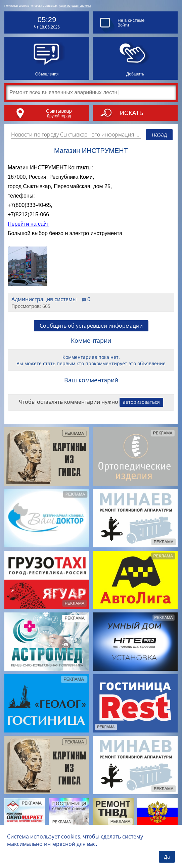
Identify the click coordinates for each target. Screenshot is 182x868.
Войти (123, 25)
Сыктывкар (59, 111)
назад (159, 134)
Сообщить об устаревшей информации (91, 326)
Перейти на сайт (28, 224)
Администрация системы (75, 6)
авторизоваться (141, 402)
